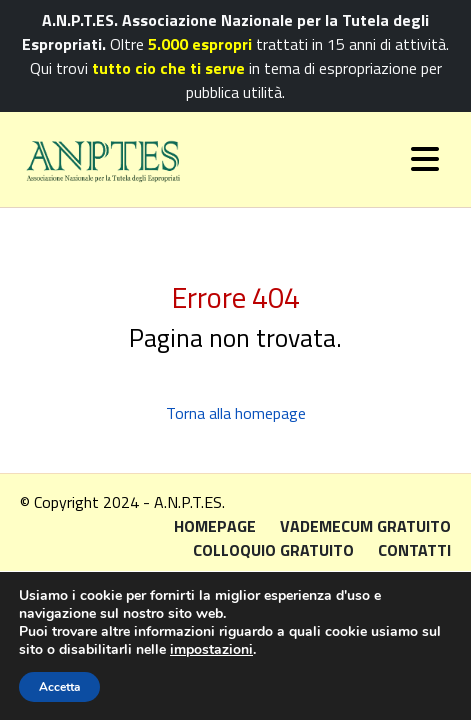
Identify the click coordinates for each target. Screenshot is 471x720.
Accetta (59, 687)
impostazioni (211, 650)
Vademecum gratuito (365, 526)
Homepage (215, 526)
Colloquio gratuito (273, 550)
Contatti (414, 550)
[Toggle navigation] (425, 159)
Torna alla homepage (236, 413)
